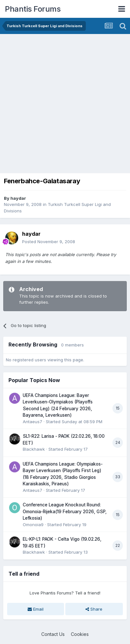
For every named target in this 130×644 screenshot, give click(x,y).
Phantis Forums (33, 9)
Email (36, 609)
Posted (49, 242)
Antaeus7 (32, 422)
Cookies (80, 634)
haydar (18, 198)
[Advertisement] (65, 102)
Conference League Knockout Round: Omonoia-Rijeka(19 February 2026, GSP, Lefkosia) (65, 511)
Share (94, 609)
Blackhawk (34, 449)
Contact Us (53, 634)
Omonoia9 (33, 525)
